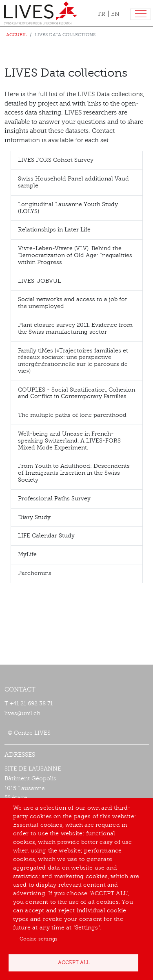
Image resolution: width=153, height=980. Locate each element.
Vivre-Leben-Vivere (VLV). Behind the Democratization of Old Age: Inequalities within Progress (75, 255)
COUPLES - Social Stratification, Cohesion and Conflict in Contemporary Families (76, 393)
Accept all (74, 962)
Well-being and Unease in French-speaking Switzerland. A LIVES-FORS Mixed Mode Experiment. (69, 441)
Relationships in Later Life (54, 230)
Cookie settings (39, 939)
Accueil (17, 35)
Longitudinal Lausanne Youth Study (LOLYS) (68, 208)
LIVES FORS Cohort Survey (56, 160)
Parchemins (35, 573)
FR (102, 14)
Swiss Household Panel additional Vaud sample (73, 182)
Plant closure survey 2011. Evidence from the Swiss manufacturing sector (75, 328)
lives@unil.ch (22, 713)
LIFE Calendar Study (46, 536)
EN (115, 14)
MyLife (27, 554)
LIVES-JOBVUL (39, 281)
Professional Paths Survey (54, 499)
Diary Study (34, 517)
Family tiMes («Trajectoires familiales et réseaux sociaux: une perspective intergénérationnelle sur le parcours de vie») (73, 361)
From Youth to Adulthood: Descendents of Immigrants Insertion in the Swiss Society (74, 473)
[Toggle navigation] (141, 14)
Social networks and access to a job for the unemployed (73, 303)
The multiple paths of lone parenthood (72, 415)
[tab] (77, 160)
